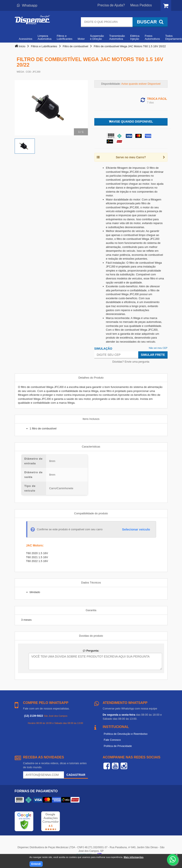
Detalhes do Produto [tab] (91, 378)
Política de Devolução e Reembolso (126, 734)
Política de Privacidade (118, 746)
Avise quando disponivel (131, 122)
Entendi (36, 864)
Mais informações (133, 857)
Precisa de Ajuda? (111, 5)
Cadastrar (76, 775)
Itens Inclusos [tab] (91, 419)
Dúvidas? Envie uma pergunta (131, 362)
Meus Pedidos (141, 5)
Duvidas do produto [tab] (91, 636)
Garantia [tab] (91, 610)
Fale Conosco (112, 740)
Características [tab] (91, 447)
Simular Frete (153, 355)
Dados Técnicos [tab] (91, 583)
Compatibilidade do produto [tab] (91, 513)
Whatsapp (27, 5)
